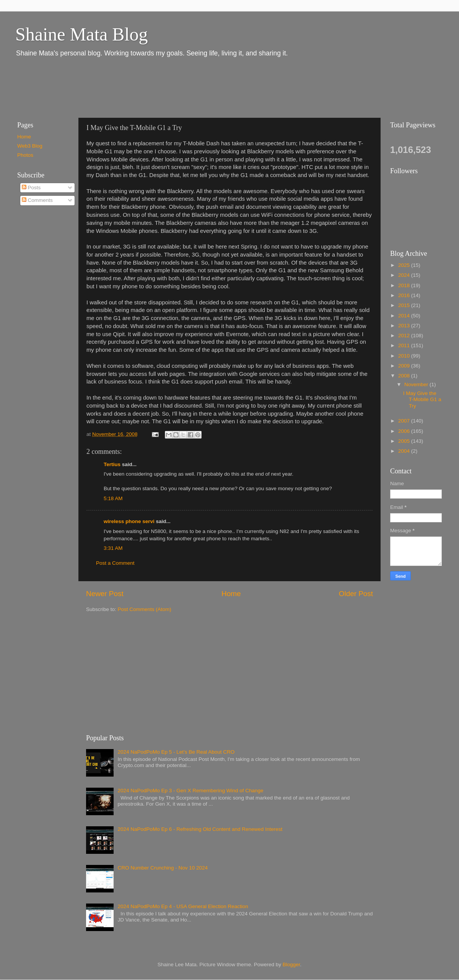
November (417, 384)
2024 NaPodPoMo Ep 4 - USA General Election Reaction (183, 906)
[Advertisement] (149, 87)
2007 (405, 421)
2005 (405, 441)
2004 (405, 451)
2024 (405, 275)
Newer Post (105, 594)
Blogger (291, 965)
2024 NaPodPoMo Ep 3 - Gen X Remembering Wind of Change (190, 791)
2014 (405, 316)
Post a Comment (115, 563)
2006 (405, 431)
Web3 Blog (30, 146)
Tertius (112, 464)
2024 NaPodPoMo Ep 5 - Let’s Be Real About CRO (176, 752)
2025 (405, 265)
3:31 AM (113, 548)
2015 (405, 305)
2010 (405, 356)
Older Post (356, 594)
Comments (37, 200)
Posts (31, 188)
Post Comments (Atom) (145, 609)
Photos (25, 155)
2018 (405, 285)
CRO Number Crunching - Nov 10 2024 (163, 868)
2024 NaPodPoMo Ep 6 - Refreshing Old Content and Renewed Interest (200, 829)
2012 (405, 336)
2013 (405, 326)
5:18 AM (113, 498)
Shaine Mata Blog (82, 34)
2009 (405, 366)
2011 (405, 345)
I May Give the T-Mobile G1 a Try (422, 399)
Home (231, 594)
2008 (405, 376)
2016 (405, 295)
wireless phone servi (129, 521)
